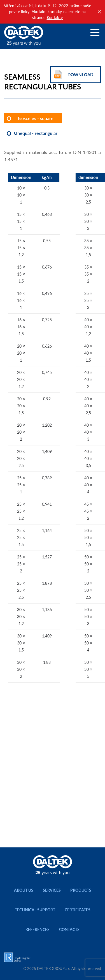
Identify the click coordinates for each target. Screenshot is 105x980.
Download (80, 75)
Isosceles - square (36, 118)
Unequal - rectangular (36, 133)
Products (81, 890)
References (38, 929)
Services (52, 890)
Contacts (69, 929)
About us (24, 890)
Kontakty (55, 18)
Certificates (78, 910)
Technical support (35, 910)
